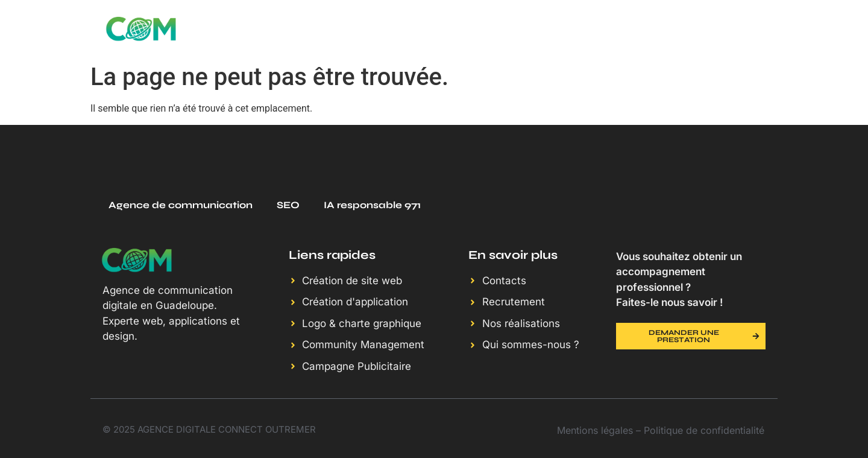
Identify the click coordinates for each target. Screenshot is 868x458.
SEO (288, 205)
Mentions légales (595, 430)
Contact (747, 29)
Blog (679, 29)
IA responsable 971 (372, 205)
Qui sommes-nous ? (456, 29)
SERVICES (349, 29)
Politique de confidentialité (704, 430)
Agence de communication (181, 205)
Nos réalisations (587, 29)
